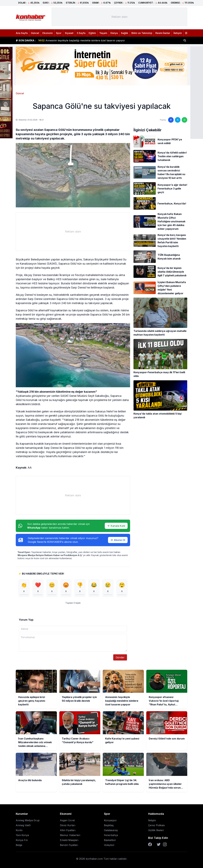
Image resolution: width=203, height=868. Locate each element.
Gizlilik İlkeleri (156, 830)
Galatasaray (111, 830)
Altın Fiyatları (68, 830)
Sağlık (125, 33)
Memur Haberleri (70, 835)
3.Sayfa (81, 33)
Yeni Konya (22, 835)
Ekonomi (48, 33)
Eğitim (92, 33)
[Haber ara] (185, 40)
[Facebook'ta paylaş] (171, 120)
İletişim (178, 33)
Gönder (120, 657)
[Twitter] (159, 844)
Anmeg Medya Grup (28, 820)
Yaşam (103, 33)
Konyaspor (110, 820)
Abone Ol (118, 540)
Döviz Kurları (68, 825)
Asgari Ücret (67, 820)
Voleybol (109, 845)
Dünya (114, 33)
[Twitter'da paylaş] (178, 120)
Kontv (19, 830)
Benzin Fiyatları (69, 845)
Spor (59, 33)
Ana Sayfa (22, 33)
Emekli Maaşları (69, 840)
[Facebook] (150, 844)
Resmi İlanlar (163, 33)
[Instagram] (165, 844)
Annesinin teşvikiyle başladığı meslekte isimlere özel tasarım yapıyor (82, 40)
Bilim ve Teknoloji (142, 33)
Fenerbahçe (111, 835)
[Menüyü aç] (186, 33)
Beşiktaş (109, 825)
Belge (19, 845)
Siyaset (69, 33)
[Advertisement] (119, 17)
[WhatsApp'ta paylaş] (184, 120)
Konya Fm (22, 840)
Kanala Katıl (116, 526)
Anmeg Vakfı (23, 825)
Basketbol (110, 840)
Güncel (35, 33)
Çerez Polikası (156, 825)
